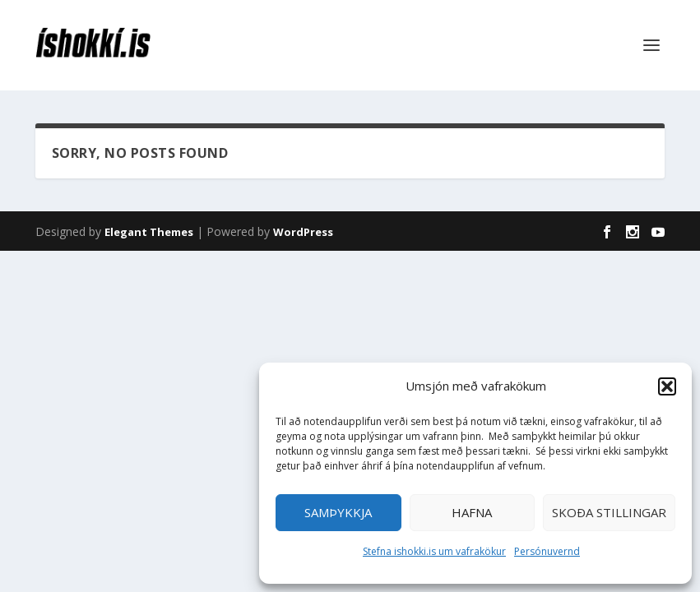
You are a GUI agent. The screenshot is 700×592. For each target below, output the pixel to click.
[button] (667, 386)
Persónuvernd (547, 551)
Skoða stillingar (609, 512)
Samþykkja (338, 512)
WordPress (303, 232)
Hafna (472, 512)
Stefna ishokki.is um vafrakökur (434, 551)
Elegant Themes (149, 232)
